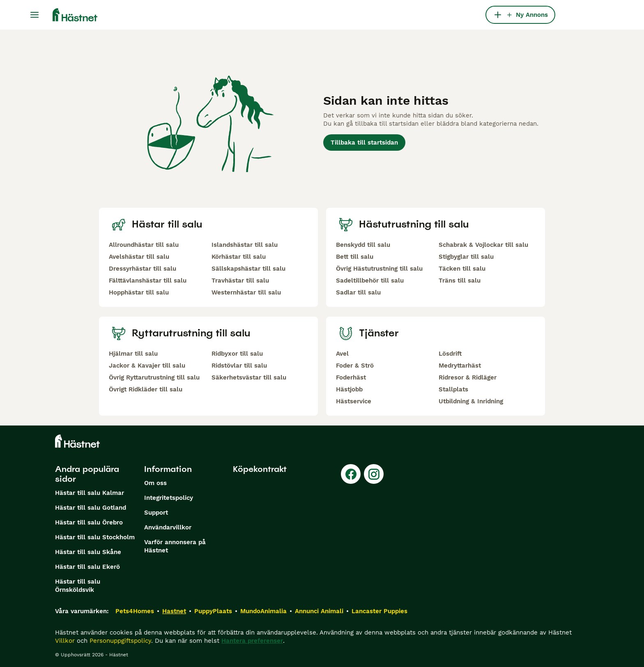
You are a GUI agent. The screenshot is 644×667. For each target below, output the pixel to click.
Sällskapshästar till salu (248, 269)
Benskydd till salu (363, 245)
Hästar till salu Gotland (91, 508)
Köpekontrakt (260, 469)
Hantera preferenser (252, 641)
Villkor (65, 641)
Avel (342, 354)
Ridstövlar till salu (239, 366)
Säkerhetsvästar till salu (249, 377)
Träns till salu (460, 281)
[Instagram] (374, 474)
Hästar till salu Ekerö (87, 567)
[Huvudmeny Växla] (34, 15)
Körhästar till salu (239, 257)
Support (156, 513)
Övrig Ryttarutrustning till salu (154, 377)
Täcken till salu (462, 269)
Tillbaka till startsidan (364, 143)
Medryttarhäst (460, 366)
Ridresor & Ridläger (468, 377)
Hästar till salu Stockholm (95, 537)
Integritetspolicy (169, 498)
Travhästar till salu (240, 281)
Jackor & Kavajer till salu (147, 366)
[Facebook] (351, 474)
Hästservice (354, 401)
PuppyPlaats (213, 611)
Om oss (155, 483)
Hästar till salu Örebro (89, 522)
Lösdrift (450, 354)
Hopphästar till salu (139, 292)
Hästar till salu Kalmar (90, 493)
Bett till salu (355, 257)
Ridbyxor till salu (237, 354)
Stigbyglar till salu (466, 257)
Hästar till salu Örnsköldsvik (78, 586)
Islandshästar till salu (245, 245)
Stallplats (453, 389)
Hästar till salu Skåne (88, 552)
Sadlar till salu (358, 292)
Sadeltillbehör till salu (370, 281)
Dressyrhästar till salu (143, 269)
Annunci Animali (319, 611)
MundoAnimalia (263, 611)
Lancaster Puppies (379, 611)
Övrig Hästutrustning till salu (379, 269)
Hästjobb (349, 389)
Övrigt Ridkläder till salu (146, 389)
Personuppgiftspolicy (120, 641)
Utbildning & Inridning (471, 401)
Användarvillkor (168, 527)
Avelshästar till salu (139, 257)
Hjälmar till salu (133, 354)
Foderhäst (351, 377)
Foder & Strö (355, 366)
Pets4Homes (135, 611)
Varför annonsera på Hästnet (175, 546)
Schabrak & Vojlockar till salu (483, 245)
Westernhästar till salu (246, 292)
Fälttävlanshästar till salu (148, 281)
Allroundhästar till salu (144, 245)
